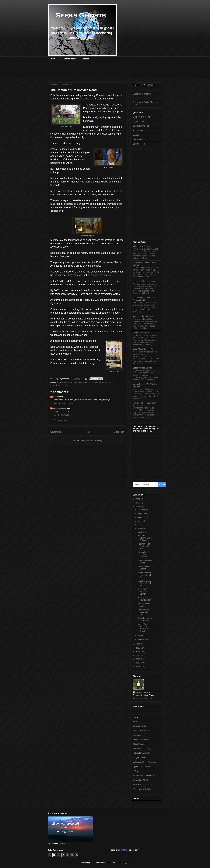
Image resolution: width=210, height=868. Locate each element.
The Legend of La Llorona (145, 568)
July (140, 521)
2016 (138, 648)
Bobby (56, 397)
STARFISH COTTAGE (142, 784)
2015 (138, 652)
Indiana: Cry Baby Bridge (143, 246)
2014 (138, 655)
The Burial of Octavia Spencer (143, 555)
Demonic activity (94, 382)
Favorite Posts (69, 59)
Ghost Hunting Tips (141, 126)
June (140, 525)
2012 (138, 663)
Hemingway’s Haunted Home (145, 599)
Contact (85, 59)
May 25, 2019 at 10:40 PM (64, 415)
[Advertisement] (98, 72)
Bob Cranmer (62, 382)
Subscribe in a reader (142, 94)
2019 (138, 506)
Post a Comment (60, 420)
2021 (138, 499)
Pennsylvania (56, 385)
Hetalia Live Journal (141, 753)
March (141, 636)
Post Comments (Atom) (93, 441)
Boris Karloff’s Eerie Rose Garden (143, 592)
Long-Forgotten (139, 757)
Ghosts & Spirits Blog (142, 748)
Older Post (119, 432)
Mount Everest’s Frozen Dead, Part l (144, 575)
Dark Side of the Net (141, 730)
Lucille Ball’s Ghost (141, 333)
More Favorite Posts (141, 117)
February (142, 639)
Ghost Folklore (139, 144)
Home (54, 59)
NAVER (136, 771)
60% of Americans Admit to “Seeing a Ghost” (145, 628)
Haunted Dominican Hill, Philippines (145, 538)
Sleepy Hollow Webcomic (144, 775)
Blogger (125, 863)
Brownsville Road (80, 382)
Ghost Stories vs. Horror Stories (145, 619)
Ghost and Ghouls (140, 739)
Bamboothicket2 (140, 726)
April (140, 532)
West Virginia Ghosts (142, 789)
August (141, 517)
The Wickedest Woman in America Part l (144, 299)
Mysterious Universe (141, 766)
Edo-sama (137, 735)
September (143, 514)
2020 (138, 503)
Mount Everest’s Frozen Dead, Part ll (144, 583)
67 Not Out (137, 722)
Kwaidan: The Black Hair (143, 316)
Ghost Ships (138, 139)
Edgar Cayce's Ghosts (142, 368)
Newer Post (56, 432)
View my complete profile (143, 698)
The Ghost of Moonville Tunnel (143, 612)
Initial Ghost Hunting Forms (144, 349)
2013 (138, 659)
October (142, 510)
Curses (136, 135)
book (70, 382)
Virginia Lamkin (60, 408)
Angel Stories (138, 121)
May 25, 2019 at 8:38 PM (64, 403)
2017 (138, 644)
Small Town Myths (140, 780)
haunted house (107, 382)
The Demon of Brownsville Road (144, 546)
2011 (138, 667)
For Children (138, 130)
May (140, 529)
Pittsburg (66, 385)
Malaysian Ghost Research (144, 762)
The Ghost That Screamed (144, 281)
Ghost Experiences (141, 744)
